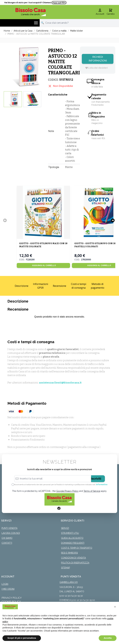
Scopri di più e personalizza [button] (22, 638)
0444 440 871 (59, 3)
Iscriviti (96, 479)
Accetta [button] (108, 638)
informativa (102, 485)
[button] (115, 607)
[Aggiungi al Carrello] (43, 265)
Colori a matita (59, 31)
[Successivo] (113, 220)
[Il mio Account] (100, 12)
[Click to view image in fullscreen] (24, 67)
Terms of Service (92, 491)
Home (7, 31)
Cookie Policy (11, 602)
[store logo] (31, 12)
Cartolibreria (42, 31)
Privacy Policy (12, 598)
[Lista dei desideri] (96, 68)
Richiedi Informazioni (98, 59)
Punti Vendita (9, 528)
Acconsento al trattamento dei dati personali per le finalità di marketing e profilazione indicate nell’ (61, 485)
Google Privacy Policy (67, 491)
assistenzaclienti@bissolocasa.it (60, 383)
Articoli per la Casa (23, 31)
